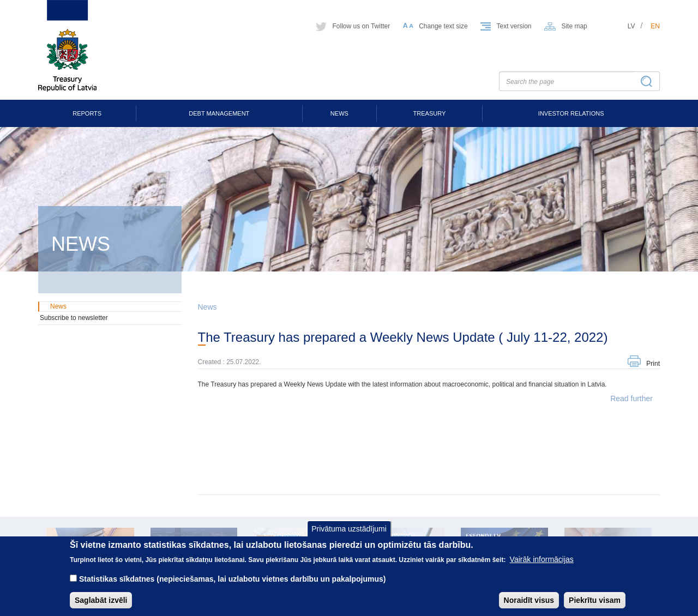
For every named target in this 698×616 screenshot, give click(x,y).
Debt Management (219, 113)
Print (653, 364)
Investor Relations (571, 113)
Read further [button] (631, 398)
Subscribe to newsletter (74, 318)
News (339, 113)
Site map (574, 26)
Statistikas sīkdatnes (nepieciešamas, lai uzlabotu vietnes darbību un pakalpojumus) (233, 587)
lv (631, 26)
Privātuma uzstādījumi (349, 536)
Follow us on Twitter (361, 26)
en (655, 26)
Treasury (430, 113)
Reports (87, 113)
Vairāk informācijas (542, 567)
